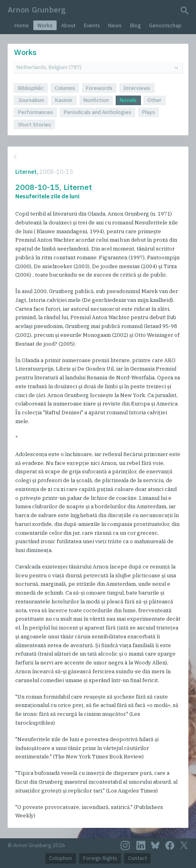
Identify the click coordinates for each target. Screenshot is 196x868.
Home (22, 25)
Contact (138, 858)
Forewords (99, 88)
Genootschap (165, 25)
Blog (135, 25)
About (68, 25)
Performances (36, 112)
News (115, 25)
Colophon (60, 858)
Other (154, 100)
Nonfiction (96, 100)
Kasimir (64, 100)
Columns (65, 88)
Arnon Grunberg (37, 9)
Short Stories (35, 125)
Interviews (137, 88)
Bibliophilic (31, 88)
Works (45, 25)
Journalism (31, 100)
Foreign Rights (100, 858)
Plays (149, 112)
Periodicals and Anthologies (98, 112)
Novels (128, 100)
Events (92, 25)
